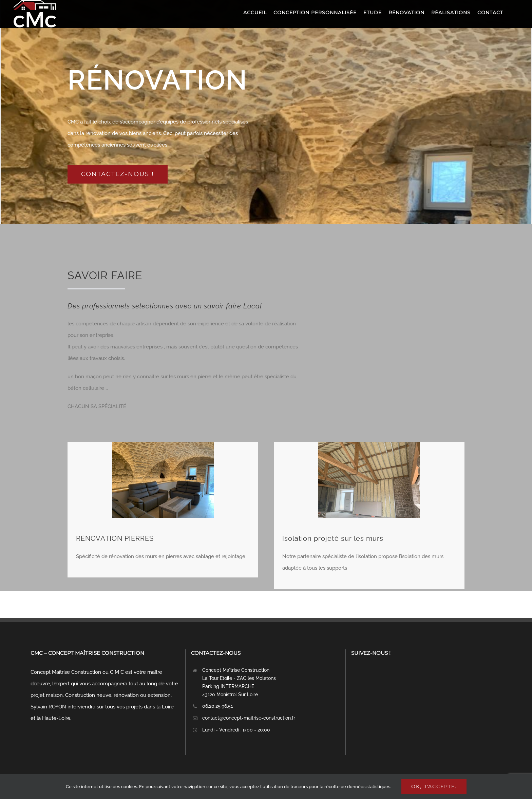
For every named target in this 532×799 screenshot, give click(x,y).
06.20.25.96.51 (217, 706)
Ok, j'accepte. (434, 786)
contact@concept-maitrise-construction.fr (249, 718)
